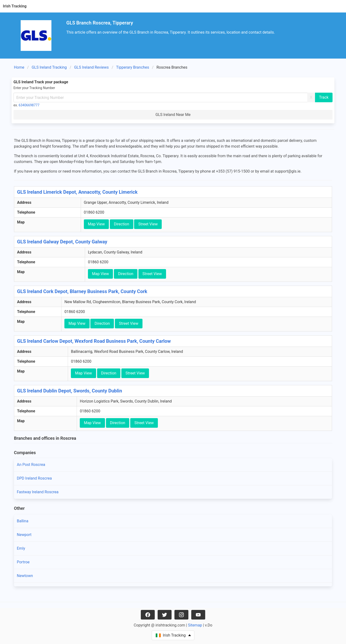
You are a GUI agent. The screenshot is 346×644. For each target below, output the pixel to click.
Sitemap (195, 625)
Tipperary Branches (133, 67)
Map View (96, 224)
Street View (148, 224)
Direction (122, 224)
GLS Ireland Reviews (91, 67)
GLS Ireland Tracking (49, 67)
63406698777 (29, 105)
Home (19, 67)
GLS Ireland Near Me (173, 115)
